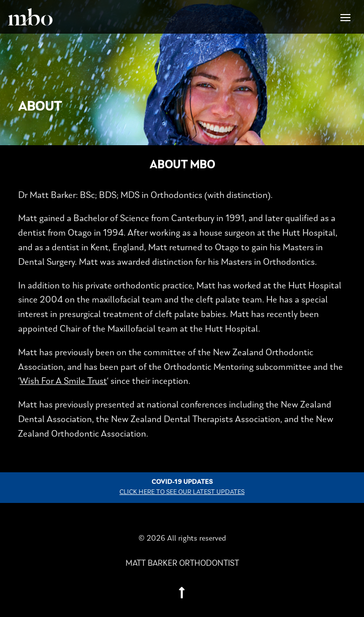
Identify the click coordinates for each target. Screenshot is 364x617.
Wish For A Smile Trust (63, 382)
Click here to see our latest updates (182, 492)
